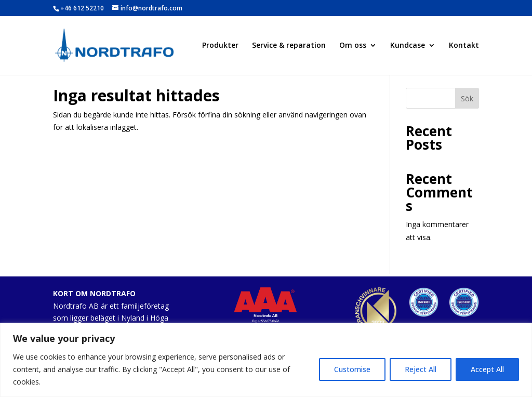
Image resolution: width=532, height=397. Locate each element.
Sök (467, 98)
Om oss (353, 46)
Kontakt (464, 46)
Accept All (487, 369)
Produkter (220, 46)
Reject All (421, 369)
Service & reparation (289, 46)
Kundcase (408, 46)
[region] (266, 360)
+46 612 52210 (82, 8)
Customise (352, 369)
